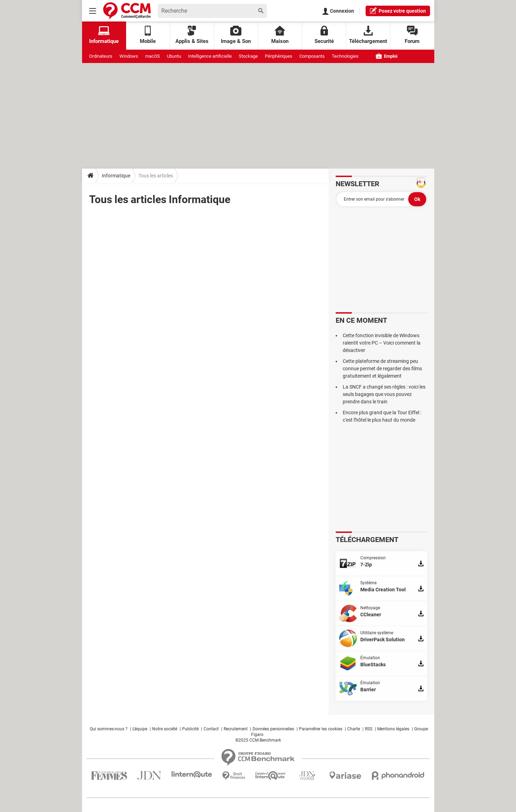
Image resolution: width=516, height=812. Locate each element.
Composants (312, 56)
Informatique (116, 176)
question (398, 11)
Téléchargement (368, 35)
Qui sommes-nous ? (109, 729)
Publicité (190, 729)
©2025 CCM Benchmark (258, 740)
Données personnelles (273, 729)
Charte (354, 729)
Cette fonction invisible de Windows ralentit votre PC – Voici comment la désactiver (382, 343)
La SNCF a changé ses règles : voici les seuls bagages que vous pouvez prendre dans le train (384, 394)
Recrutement (236, 729)
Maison (280, 35)
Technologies (345, 56)
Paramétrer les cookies (321, 729)
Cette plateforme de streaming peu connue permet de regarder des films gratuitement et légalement (382, 369)
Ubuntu (174, 56)
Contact (211, 729)
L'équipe (140, 729)
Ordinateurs (101, 56)
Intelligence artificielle (210, 56)
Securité (324, 35)
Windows (129, 56)
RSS (369, 729)
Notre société (165, 729)
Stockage (248, 56)
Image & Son (236, 35)
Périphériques (279, 56)
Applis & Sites (192, 35)
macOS (153, 56)
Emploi (387, 56)
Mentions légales (393, 729)
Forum (412, 35)
